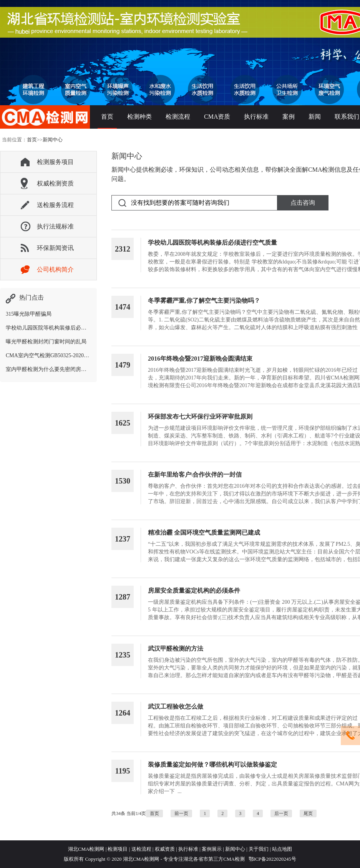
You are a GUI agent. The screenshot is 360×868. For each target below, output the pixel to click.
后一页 (281, 813)
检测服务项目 (55, 162)
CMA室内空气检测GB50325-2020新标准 (53, 355)
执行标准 (256, 117)
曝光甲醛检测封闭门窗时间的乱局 (46, 342)
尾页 (308, 813)
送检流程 (141, 849)
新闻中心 (53, 140)
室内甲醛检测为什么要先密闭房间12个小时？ (60, 369)
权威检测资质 (55, 183)
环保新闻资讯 (55, 248)
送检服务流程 (55, 205)
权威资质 (165, 849)
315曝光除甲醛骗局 (29, 314)
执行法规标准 (55, 226)
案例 (289, 117)
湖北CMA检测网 (86, 849)
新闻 (315, 117)
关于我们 (259, 849)
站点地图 (282, 849)
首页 (107, 117)
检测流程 (178, 117)
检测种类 (139, 117)
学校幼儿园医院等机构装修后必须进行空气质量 (62, 328)
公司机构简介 (55, 269)
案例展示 (212, 849)
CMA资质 (217, 117)
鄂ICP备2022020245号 (271, 859)
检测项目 (118, 849)
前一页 (181, 813)
